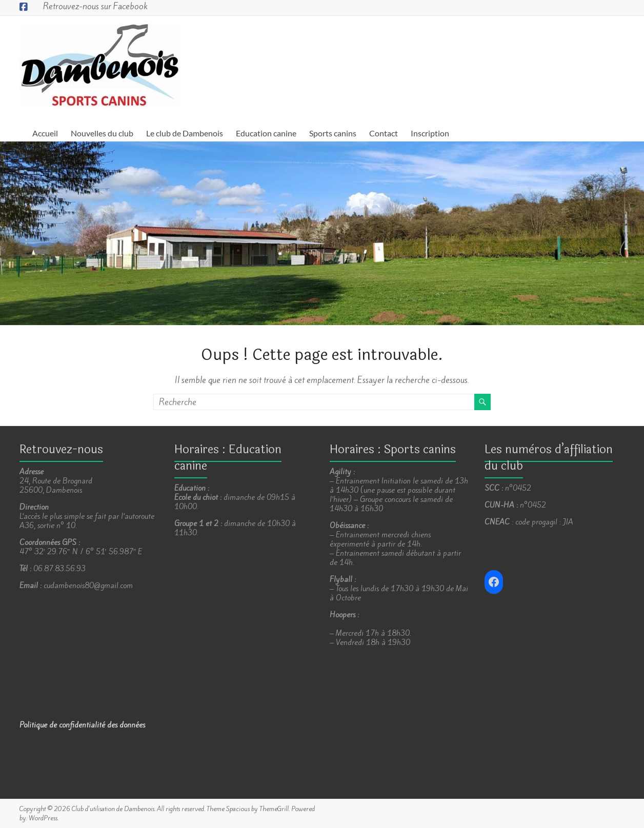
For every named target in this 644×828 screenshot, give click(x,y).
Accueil (45, 133)
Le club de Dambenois (185, 133)
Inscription (430, 133)
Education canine (266, 133)
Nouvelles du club (102, 133)
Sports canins (333, 133)
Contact (384, 133)
